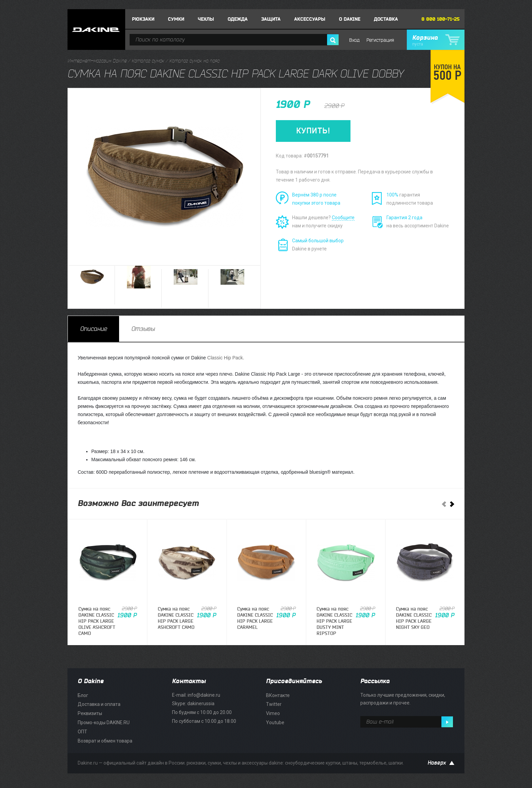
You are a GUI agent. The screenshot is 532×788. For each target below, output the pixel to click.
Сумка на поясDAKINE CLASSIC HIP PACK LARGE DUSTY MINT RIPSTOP (334, 621)
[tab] (93, 329)
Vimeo (273, 713)
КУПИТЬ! (313, 131)
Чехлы (206, 19)
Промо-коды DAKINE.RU (104, 723)
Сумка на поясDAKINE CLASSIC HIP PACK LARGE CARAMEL (255, 618)
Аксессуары (310, 19)
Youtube (275, 723)
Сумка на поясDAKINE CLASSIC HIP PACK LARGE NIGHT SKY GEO (414, 618)
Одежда (238, 19)
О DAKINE (350, 19)
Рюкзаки (143, 19)
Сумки (176, 19)
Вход (354, 40)
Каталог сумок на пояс (194, 61)
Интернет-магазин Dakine (97, 61)
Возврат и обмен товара (105, 741)
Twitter (274, 704)
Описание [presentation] (93, 329)
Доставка (386, 19)
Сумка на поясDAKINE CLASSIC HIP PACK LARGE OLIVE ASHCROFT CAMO (97, 621)
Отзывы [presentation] (143, 329)
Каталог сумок (148, 61)
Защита (271, 19)
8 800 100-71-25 (441, 19)
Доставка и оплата (99, 704)
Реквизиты (90, 713)
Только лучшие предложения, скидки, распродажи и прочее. (403, 699)
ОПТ (82, 732)
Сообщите (343, 218)
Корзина (436, 40)
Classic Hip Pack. (226, 358)
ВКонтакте (278, 695)
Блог (83, 695)
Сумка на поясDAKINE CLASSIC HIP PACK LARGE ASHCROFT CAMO (176, 618)
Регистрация (380, 40)
